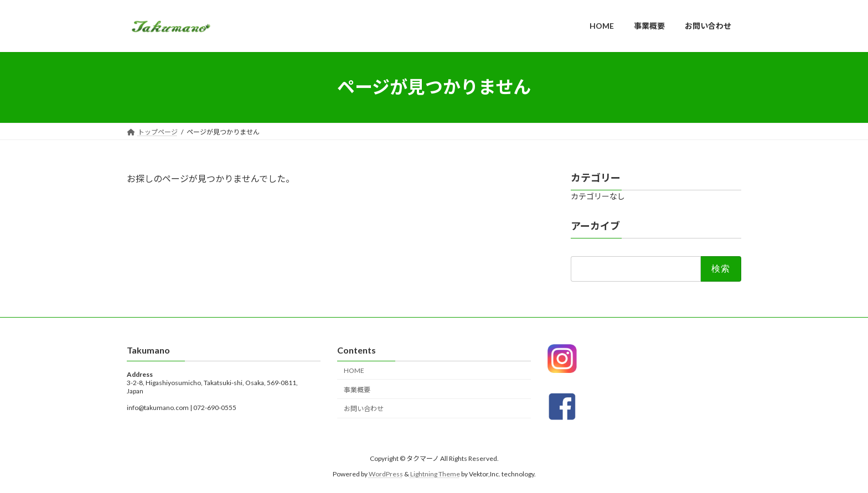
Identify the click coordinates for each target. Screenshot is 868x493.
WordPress (386, 474)
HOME (354, 370)
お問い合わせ (364, 409)
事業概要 (357, 389)
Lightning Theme (435, 474)
